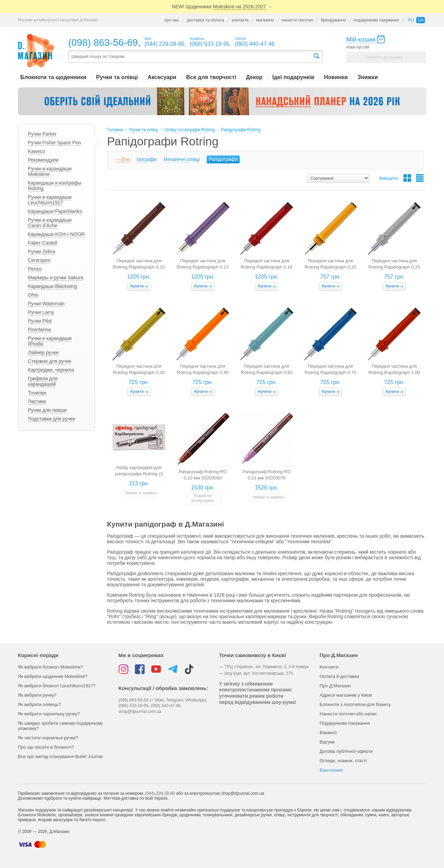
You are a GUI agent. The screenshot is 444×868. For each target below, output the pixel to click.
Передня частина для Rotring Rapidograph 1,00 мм (394, 372)
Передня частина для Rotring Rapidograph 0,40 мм (203, 372)
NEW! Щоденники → (222, 7)
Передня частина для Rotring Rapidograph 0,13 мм (203, 267)
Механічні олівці (182, 159)
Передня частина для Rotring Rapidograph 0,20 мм (330, 267)
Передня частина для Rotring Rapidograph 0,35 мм (139, 372)
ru (411, 20)
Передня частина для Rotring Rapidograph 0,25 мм (394, 267)
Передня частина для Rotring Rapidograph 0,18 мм (267, 267)
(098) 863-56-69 (103, 42)
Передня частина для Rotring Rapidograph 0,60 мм (267, 372)
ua (421, 20)
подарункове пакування (376, 20)
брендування (334, 20)
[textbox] (190, 57)
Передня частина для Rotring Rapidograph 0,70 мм (330, 372)
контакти (240, 20)
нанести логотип (297, 20)
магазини (265, 20)
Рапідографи (223, 159)
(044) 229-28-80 (160, 793)
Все (126, 159)
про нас (172, 20)
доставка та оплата (205, 20)
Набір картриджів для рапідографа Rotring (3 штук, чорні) (139, 474)
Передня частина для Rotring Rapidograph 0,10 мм (139, 267)
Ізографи (147, 159)
